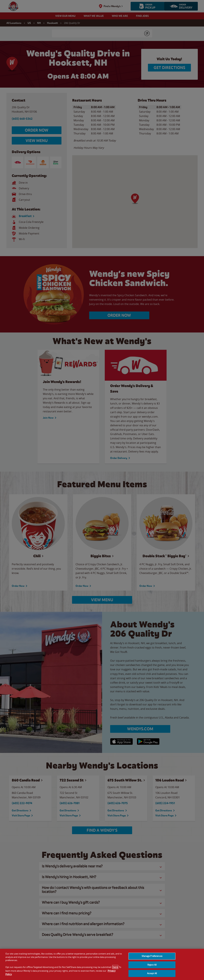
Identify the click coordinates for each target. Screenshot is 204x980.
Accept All (152, 973)
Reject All (152, 965)
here (115, 967)
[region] (102, 964)
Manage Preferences (152, 956)
